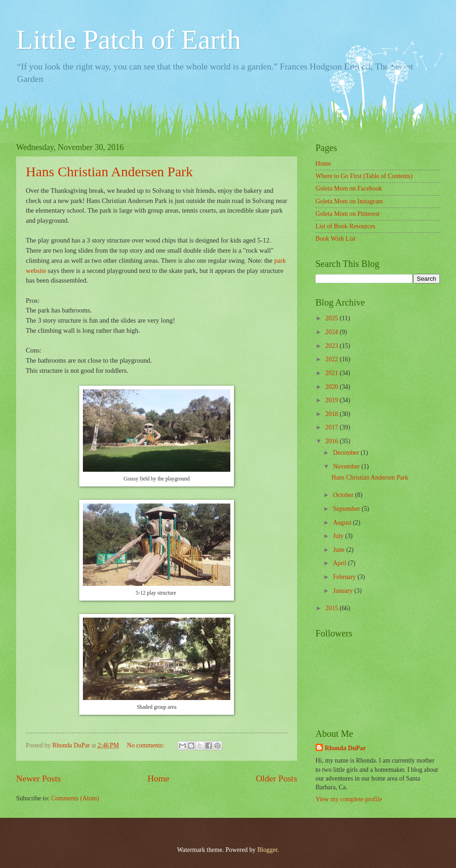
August (343, 523)
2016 (332, 441)
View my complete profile (349, 799)
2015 (332, 608)
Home (158, 778)
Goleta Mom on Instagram (349, 201)
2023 (332, 346)
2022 (332, 359)
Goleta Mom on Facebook (349, 188)
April (341, 563)
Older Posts (276, 778)
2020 (332, 387)
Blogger (267, 850)
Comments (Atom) (75, 798)
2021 (332, 373)
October (344, 495)
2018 (332, 414)
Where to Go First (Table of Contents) (364, 176)
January (344, 591)
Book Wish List (336, 239)
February (345, 577)
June (340, 550)
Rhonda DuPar (345, 748)
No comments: (146, 745)
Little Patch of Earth (129, 40)
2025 (332, 318)
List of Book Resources (345, 226)
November (347, 466)
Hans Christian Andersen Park (109, 171)
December (347, 453)
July (339, 536)
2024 (332, 332)
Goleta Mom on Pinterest (348, 214)
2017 (332, 427)
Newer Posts (38, 778)
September (347, 509)
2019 (332, 400)
